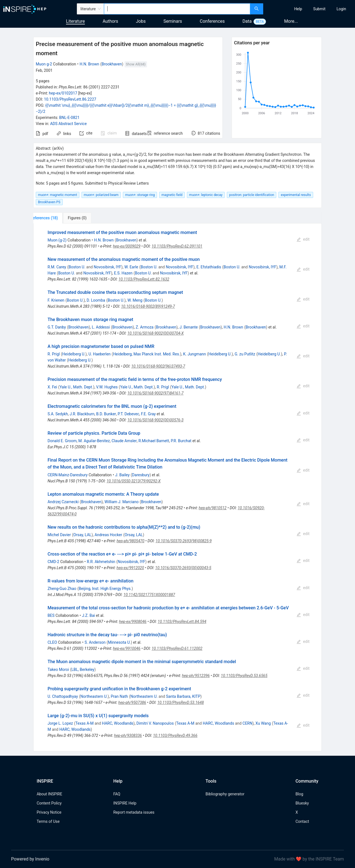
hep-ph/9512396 (196, 676)
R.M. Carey (57, 267)
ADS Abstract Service (69, 124)
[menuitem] (298, 9)
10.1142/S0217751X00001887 (149, 595)
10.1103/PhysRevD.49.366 (175, 735)
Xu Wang (263, 723)
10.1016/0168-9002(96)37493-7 (158, 366)
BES (51, 615)
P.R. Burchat (181, 441)
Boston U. (77, 267)
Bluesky (302, 803)
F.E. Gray (148, 414)
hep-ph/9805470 (130, 541)
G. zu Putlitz (245, 354)
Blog (299, 794)
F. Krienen (56, 300)
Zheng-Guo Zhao (62, 589)
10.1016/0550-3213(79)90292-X (134, 481)
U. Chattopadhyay (63, 696)
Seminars (173, 21)
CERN (247, 723)
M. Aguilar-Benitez (94, 441)
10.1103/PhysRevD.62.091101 (177, 246)
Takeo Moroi (58, 670)
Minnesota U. (119, 642)
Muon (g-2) (57, 240)
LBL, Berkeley (83, 670)
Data (247, 21)
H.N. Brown (89, 64)
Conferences (212, 21)
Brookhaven (112, 64)
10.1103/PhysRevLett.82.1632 (144, 279)
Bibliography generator (225, 794)
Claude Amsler (124, 441)
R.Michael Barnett (154, 441)
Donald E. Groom (62, 441)
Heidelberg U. (74, 354)
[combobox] (177, 9)
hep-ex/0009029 (127, 246)
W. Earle (131, 267)
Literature (75, 21)
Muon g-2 (44, 64)
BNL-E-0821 (69, 118)
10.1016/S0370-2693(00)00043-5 (183, 568)
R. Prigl (54, 354)
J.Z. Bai (89, 615)
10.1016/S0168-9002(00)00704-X (155, 333)
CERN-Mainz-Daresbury (67, 475)
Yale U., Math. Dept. (76, 387)
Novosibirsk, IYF (107, 267)
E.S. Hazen (123, 273)
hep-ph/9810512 (212, 508)
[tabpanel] (177, 487)
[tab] (52, 218)
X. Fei (52, 387)
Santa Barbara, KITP (183, 696)
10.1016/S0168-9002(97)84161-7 (155, 393)
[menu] (310, 9)
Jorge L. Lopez (60, 723)
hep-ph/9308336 (128, 735)
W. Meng (135, 300)
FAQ (117, 794)
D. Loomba (96, 300)
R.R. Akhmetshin (101, 562)
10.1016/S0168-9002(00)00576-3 (155, 420)
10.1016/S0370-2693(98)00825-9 (184, 541)
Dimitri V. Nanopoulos (155, 723)
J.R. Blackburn (82, 414)
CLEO (52, 642)
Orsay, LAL (82, 535)
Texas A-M (85, 723)
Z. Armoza (144, 327)
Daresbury (141, 475)
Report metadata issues (134, 812)
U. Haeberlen (100, 354)
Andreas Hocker (108, 535)
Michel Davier (59, 535)
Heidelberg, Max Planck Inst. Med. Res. (147, 354)
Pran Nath (119, 696)
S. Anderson (95, 642)
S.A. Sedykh (58, 414)
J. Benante (189, 327)
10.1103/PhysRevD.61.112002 (177, 648)
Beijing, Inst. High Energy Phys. (105, 589)
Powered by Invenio (30, 859)
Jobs (141, 21)
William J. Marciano (122, 502)
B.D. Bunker (106, 414)
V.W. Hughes (107, 387)
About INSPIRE (49, 794)
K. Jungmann (194, 354)
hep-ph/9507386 (132, 702)
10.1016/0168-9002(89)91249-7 (148, 306)
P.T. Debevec (128, 414)
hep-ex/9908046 (133, 622)
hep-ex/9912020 (130, 568)
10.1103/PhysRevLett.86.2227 (70, 99)
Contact (302, 821)
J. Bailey (122, 475)
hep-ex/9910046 (127, 648)
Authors (110, 21)
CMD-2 (53, 562)
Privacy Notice (49, 812)
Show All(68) (136, 64)
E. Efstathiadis (209, 267)
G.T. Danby (57, 327)
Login (341, 9)
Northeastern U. (94, 696)
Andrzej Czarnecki (63, 502)
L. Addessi (101, 327)
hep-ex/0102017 (63, 93)
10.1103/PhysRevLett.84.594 (182, 622)
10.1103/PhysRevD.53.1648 (181, 702)
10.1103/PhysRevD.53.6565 (244, 676)
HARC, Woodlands (118, 723)
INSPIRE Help (125, 803)
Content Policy (49, 803)
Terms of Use (48, 821)
